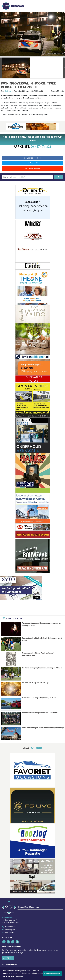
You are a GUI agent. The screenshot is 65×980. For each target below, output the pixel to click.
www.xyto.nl (9, 922)
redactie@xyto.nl (11, 919)
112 (45, 91)
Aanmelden (8, 948)
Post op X (32, 163)
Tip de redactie (32, 168)
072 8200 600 (10, 916)
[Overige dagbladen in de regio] (31, 963)
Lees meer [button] (19, 976)
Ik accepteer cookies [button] (52, 974)
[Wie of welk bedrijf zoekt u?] (27, 177)
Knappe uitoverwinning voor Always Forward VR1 (40, 713)
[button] (1, 68)
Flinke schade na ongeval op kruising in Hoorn (39, 698)
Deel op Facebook (32, 158)
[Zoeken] (59, 177)
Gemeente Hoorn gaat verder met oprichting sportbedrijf (43, 728)
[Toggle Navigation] (59, 6)
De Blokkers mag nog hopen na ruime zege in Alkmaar (42, 668)
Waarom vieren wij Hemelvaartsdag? (36, 683)
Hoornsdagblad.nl (19, 6)
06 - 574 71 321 (41, 147)
